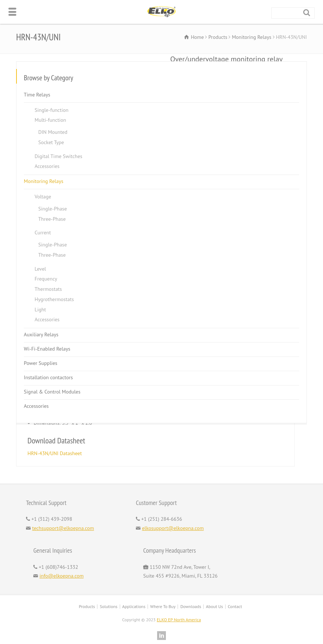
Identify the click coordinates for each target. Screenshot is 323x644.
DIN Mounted (53, 132)
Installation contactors (48, 377)
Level (40, 268)
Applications (134, 606)
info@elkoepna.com (62, 576)
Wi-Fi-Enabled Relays (47, 349)
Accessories (47, 166)
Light (40, 309)
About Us (214, 606)
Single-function (52, 110)
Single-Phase (53, 209)
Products (87, 606)
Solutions (108, 606)
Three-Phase (52, 219)
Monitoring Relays (44, 181)
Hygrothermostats (54, 299)
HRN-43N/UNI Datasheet (55, 453)
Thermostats (48, 289)
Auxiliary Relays (41, 334)
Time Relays (37, 94)
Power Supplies (40, 363)
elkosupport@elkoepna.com (173, 528)
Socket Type (51, 142)
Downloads (191, 606)
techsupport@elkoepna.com (63, 528)
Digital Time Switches (59, 156)
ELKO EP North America (179, 620)
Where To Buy (163, 606)
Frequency (46, 279)
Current (43, 233)
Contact (235, 606)
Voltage (43, 197)
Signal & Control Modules (52, 392)
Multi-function (51, 120)
